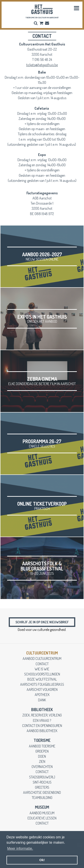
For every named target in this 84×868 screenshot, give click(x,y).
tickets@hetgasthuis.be (42, 65)
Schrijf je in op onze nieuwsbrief (42, 622)
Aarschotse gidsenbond (42, 792)
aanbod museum (42, 813)
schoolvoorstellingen (42, 674)
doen (42, 756)
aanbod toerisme (42, 746)
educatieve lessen (42, 818)
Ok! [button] (42, 860)
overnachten (42, 766)
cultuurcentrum (42, 653)
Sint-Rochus (42, 782)
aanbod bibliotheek (42, 731)
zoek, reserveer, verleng (42, 715)
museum (42, 807)
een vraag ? (42, 720)
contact (42, 664)
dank (42, 700)
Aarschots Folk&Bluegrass (42, 684)
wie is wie (42, 669)
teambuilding (42, 797)
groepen (42, 751)
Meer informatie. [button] (20, 849)
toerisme (42, 740)
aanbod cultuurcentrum (42, 658)
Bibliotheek (42, 710)
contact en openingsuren (42, 725)
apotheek (42, 695)
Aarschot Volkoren (42, 689)
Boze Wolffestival (42, 679)
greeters (42, 787)
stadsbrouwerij (42, 777)
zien (42, 761)
